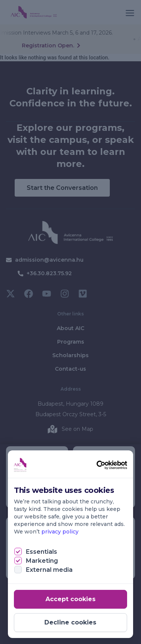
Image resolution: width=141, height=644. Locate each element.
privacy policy (60, 532)
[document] (70, 322)
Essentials (42, 552)
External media (49, 570)
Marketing (42, 561)
